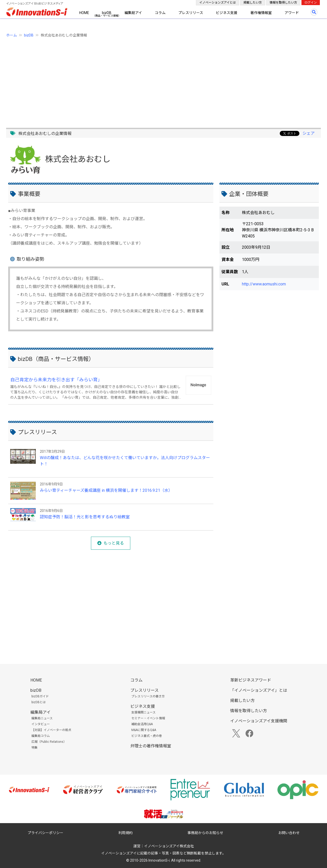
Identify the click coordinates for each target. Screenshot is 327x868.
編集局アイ (133, 13)
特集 (34, 748)
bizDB (107, 13)
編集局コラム (41, 736)
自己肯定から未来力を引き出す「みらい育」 (56, 380)
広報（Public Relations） (49, 742)
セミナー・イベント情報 (148, 718)
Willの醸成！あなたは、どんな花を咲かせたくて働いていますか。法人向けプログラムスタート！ (125, 461)
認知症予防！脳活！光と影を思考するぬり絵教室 (85, 517)
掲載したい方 (253, 3)
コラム (160, 13)
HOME (84, 13)
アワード (292, 13)
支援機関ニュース (143, 712)
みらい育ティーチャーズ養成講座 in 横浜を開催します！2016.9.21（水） (106, 490)
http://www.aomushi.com (264, 284)
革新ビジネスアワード (251, 680)
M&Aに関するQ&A (144, 730)
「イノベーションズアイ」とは (259, 690)
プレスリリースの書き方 (148, 696)
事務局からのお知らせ (205, 833)
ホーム (11, 35)
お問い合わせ (289, 833)
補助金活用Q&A (142, 724)
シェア (309, 133)
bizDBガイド (40, 696)
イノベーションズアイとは (218, 3)
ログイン (311, 3)
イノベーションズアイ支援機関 (259, 721)
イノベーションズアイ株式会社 (169, 846)
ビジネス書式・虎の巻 (147, 736)
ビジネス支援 (227, 13)
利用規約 (125, 833)
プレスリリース (191, 13)
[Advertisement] (159, 80)
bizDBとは (39, 702)
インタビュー (41, 724)
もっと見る (114, 543)
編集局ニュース (42, 718)
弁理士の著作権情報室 (151, 746)
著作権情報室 (261, 13)
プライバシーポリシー (45, 833)
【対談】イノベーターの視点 (51, 730)
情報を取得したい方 (283, 3)
